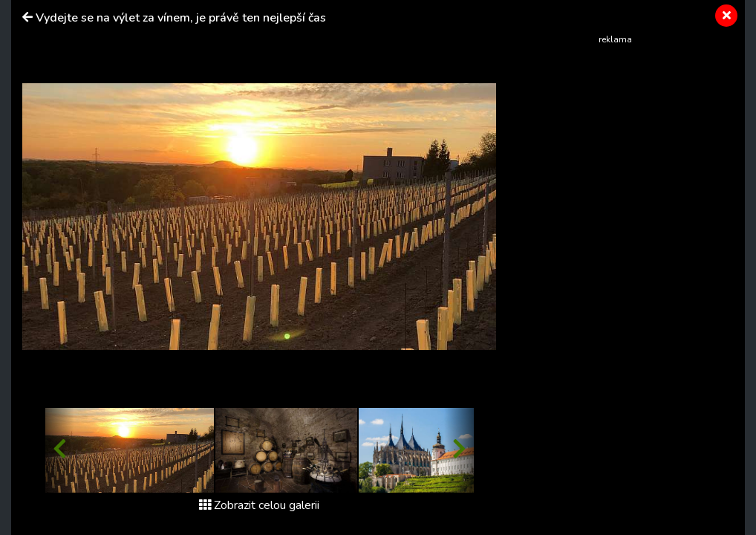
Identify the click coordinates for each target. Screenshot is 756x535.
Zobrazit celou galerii (259, 505)
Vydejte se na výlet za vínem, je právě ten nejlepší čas (181, 18)
